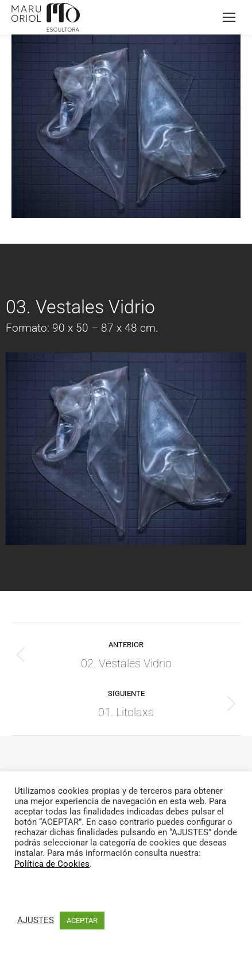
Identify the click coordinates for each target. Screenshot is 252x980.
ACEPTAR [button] (82, 921)
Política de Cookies (52, 864)
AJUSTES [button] (36, 920)
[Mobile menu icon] (229, 17)
